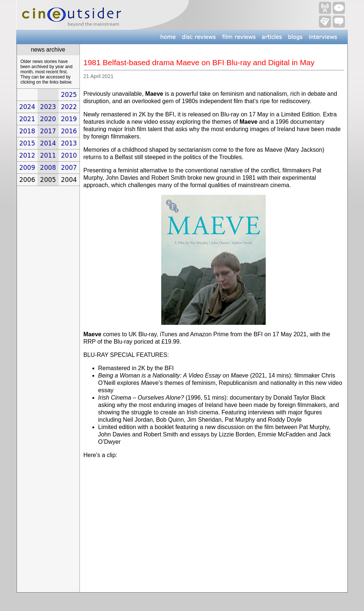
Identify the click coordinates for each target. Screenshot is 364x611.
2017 (48, 131)
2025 (69, 95)
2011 (48, 155)
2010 (69, 155)
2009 (27, 168)
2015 (27, 143)
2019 (69, 119)
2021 (27, 119)
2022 (69, 107)
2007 (69, 168)
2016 (69, 131)
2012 (27, 155)
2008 (48, 168)
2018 (27, 131)
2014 (48, 143)
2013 (69, 143)
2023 (48, 107)
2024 (27, 107)
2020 (48, 119)
